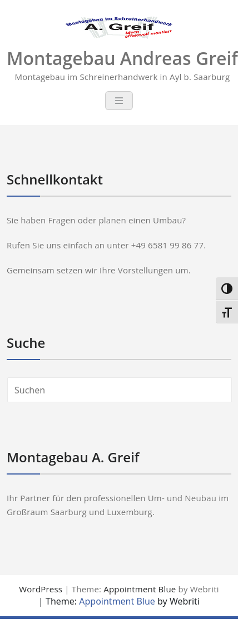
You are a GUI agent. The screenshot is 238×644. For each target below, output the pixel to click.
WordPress (41, 589)
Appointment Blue (140, 589)
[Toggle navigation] (119, 101)
